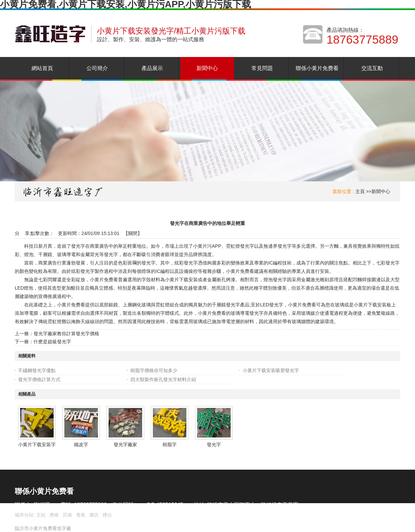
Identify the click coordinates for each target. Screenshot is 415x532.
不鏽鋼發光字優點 (37, 370)
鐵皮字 (81, 445)
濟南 (54, 515)
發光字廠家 (125, 445)
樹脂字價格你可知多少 (154, 370)
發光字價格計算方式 (39, 379)
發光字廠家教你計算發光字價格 (66, 334)
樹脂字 (170, 445)
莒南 (67, 515)
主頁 (360, 191)
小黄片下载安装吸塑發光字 (271, 370)
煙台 (107, 515)
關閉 (133, 233)
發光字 (214, 445)
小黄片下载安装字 (37, 445)
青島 (81, 515)
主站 (40, 515)
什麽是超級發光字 (52, 342)
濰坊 (94, 515)
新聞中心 (381, 191)
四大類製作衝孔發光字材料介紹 (163, 379)
